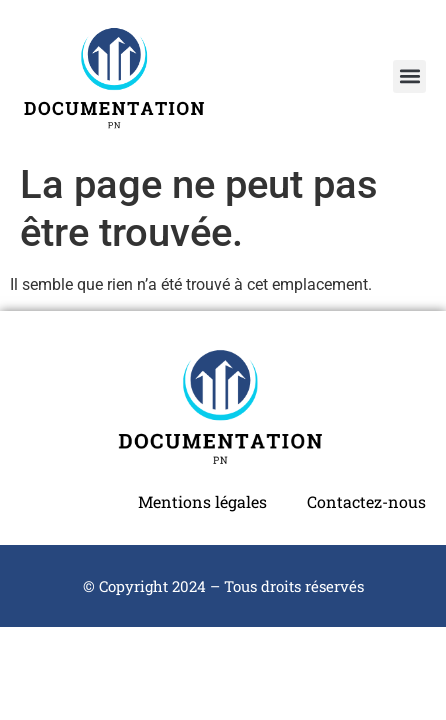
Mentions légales (202, 501)
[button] (409, 76)
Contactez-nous (366, 501)
